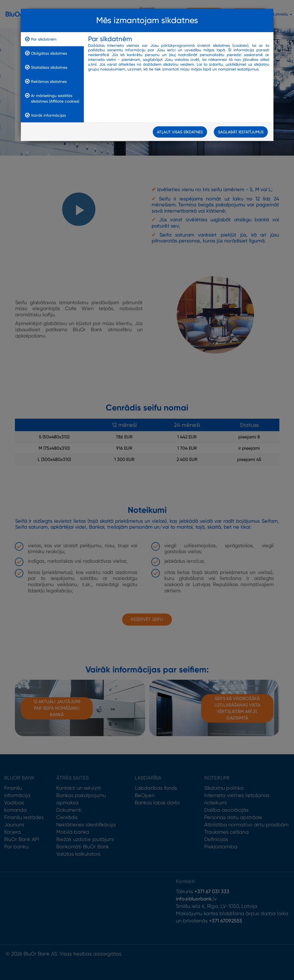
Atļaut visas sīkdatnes (180, 133)
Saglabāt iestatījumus (241, 133)
